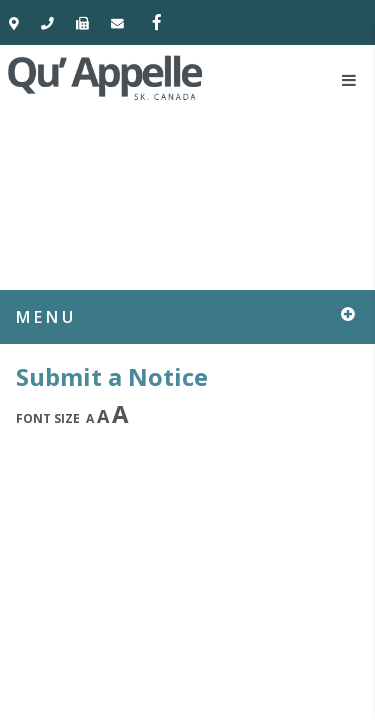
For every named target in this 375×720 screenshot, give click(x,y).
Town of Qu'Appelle (106, 77)
